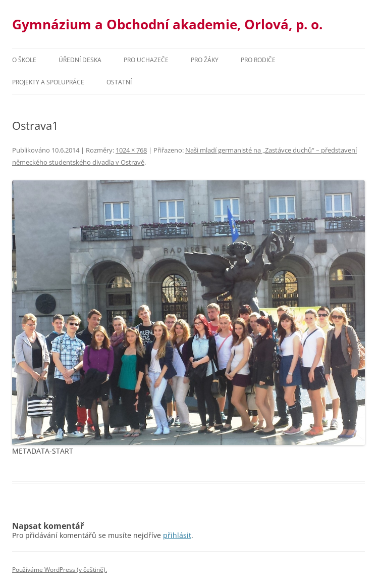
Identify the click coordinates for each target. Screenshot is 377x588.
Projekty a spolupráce (48, 82)
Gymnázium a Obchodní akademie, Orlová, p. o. (167, 24)
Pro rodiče (258, 60)
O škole (24, 60)
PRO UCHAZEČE (146, 60)
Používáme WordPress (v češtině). (60, 570)
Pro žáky (205, 60)
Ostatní (119, 82)
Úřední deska (80, 60)
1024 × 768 (131, 150)
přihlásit (177, 535)
